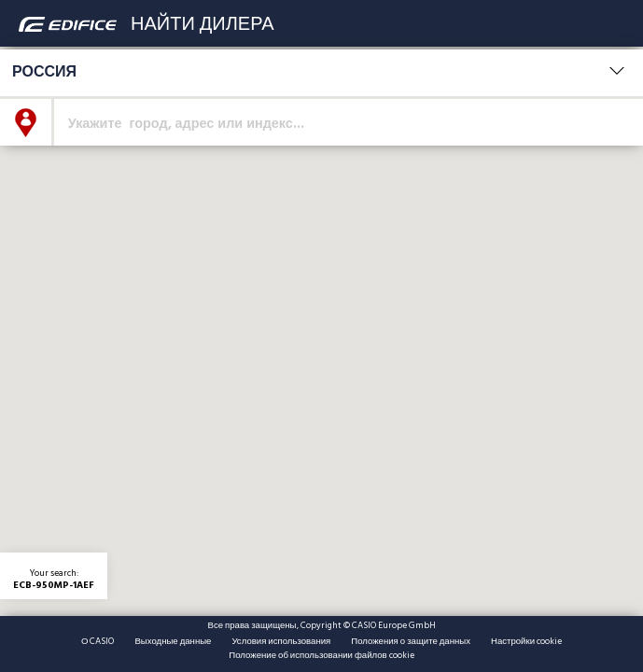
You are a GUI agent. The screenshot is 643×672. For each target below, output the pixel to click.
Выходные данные (173, 642)
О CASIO (98, 642)
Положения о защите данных (411, 642)
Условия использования (281, 642)
